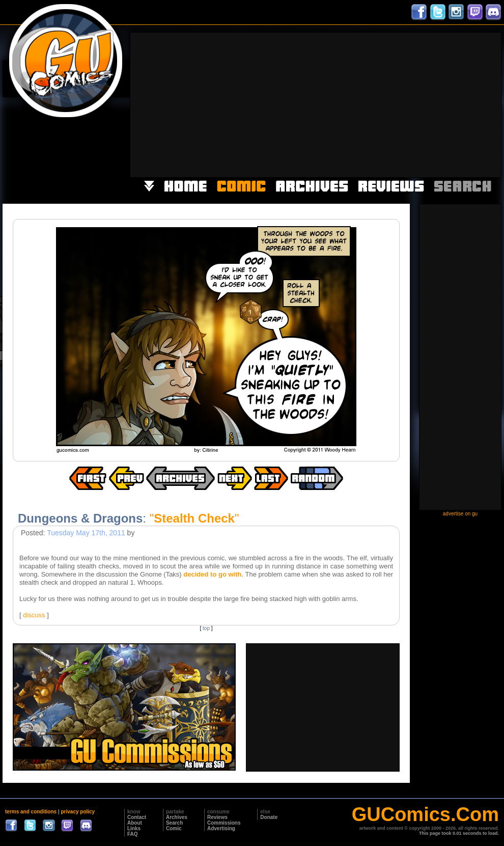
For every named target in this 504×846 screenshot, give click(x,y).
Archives (177, 817)
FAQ (133, 834)
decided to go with (212, 574)
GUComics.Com (425, 814)
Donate (269, 817)
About (135, 823)
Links (134, 828)
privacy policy (78, 812)
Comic (174, 828)
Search (174, 823)
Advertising (221, 828)
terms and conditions (31, 812)
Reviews (217, 817)
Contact (137, 817)
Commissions (224, 823)
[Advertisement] (369, 104)
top (206, 628)
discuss (34, 615)
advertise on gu (460, 514)
